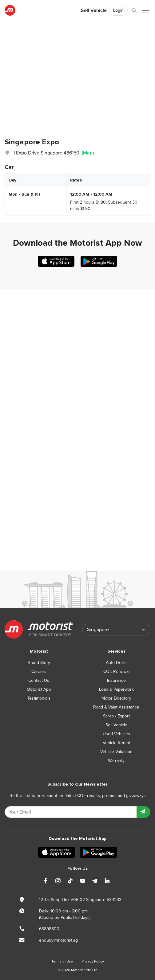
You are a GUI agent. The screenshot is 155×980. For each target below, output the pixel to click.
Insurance (116, 680)
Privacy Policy (93, 961)
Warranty (116, 761)
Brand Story (39, 663)
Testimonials (39, 698)
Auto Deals (116, 663)
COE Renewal (116, 672)
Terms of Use (62, 961)
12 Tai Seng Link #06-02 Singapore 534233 (80, 900)
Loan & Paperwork (116, 689)
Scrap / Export (116, 716)
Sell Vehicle (94, 10)
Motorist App (39, 689)
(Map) (88, 153)
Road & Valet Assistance (116, 707)
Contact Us (39, 680)
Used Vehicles (116, 734)
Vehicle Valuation (116, 752)
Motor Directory (116, 698)
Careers (39, 672)
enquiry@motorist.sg (58, 940)
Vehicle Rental (116, 743)
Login (118, 10)
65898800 (49, 929)
